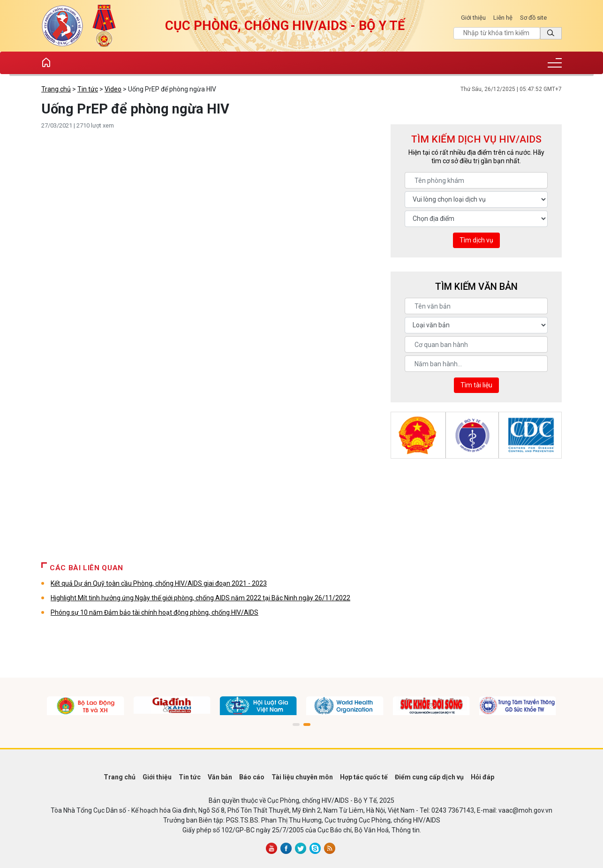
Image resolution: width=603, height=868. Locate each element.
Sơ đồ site (533, 18)
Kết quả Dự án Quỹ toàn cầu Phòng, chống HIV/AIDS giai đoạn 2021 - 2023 (159, 583)
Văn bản (220, 777)
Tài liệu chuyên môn (302, 777)
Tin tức (88, 89)
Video (113, 89)
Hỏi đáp (482, 777)
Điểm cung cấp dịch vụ (429, 777)
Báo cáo (252, 777)
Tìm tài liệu (476, 385)
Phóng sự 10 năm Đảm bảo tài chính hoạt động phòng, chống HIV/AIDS (155, 612)
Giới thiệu (473, 18)
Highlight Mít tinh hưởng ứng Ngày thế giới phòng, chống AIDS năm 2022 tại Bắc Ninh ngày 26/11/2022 (200, 598)
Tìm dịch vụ (476, 240)
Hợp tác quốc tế (364, 777)
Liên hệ (503, 18)
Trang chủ (56, 89)
